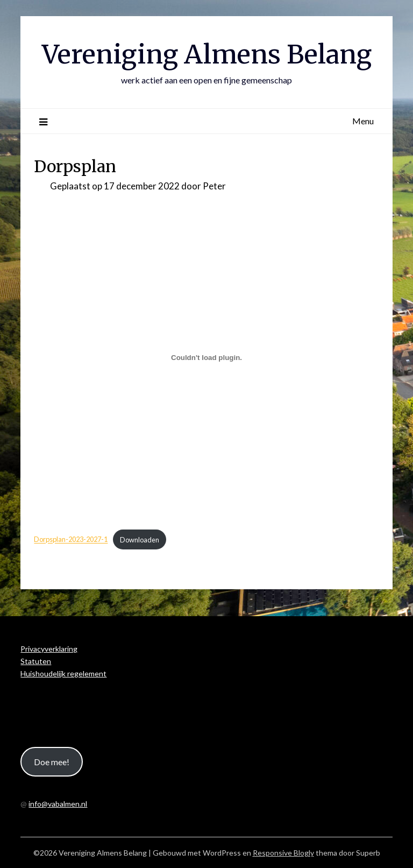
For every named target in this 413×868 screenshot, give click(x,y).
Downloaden (140, 540)
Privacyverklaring (49, 649)
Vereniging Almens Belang (207, 54)
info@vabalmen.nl (58, 804)
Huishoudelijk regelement (63, 673)
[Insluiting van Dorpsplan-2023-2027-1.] (206, 358)
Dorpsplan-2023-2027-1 (71, 540)
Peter (214, 186)
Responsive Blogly (283, 853)
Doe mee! (52, 762)
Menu (363, 121)
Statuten (36, 661)
